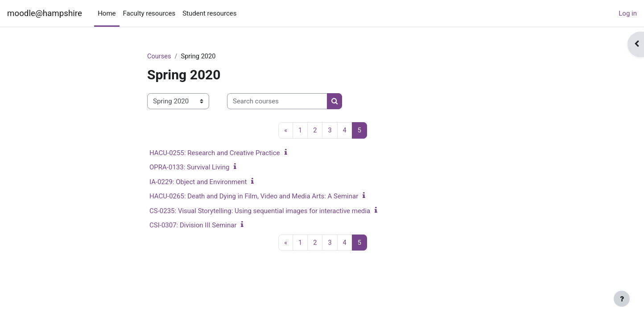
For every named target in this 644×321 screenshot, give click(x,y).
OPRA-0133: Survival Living (189, 168)
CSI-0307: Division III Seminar (193, 226)
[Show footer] (622, 299)
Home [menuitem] (107, 13)
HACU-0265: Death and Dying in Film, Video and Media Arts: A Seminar (254, 197)
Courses (159, 57)
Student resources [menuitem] (209, 13)
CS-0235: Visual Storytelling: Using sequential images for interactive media (260, 211)
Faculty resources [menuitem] (149, 13)
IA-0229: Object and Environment (198, 182)
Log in (628, 13)
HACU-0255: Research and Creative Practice (215, 153)
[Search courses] (277, 102)
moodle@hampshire (45, 13)
